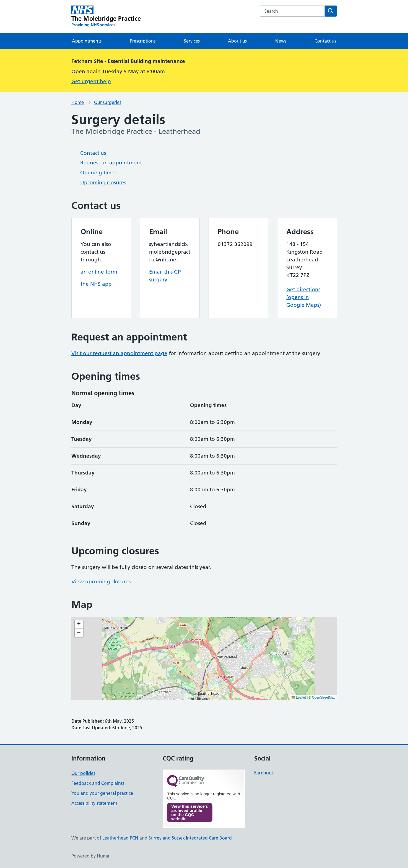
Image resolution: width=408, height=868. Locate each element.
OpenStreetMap (324, 697)
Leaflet (299, 697)
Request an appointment (111, 163)
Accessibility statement (94, 803)
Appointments (87, 41)
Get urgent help (91, 81)
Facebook (264, 773)
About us (237, 41)
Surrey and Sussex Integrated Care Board (190, 838)
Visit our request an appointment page (119, 353)
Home (78, 102)
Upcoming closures (103, 183)
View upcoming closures (101, 582)
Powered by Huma (90, 856)
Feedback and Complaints (98, 783)
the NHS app (96, 284)
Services (192, 41)
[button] (79, 625)
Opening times (98, 173)
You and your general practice (102, 793)
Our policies (83, 773)
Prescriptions (143, 41)
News (281, 41)
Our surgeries (108, 102)
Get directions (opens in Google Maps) (304, 297)
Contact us (325, 41)
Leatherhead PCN (120, 838)
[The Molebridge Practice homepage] (106, 17)
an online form (99, 272)
